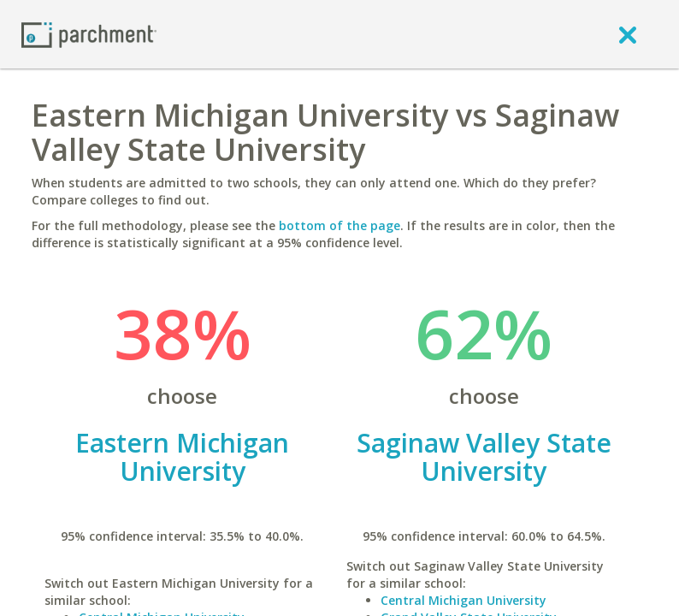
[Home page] (89, 34)
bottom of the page (339, 225)
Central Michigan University (463, 600)
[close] (628, 34)
